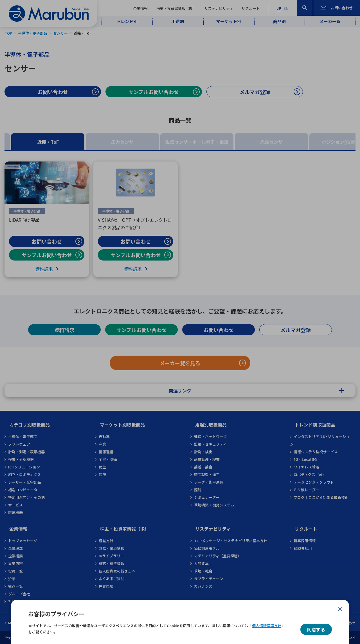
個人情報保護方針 (267, 626)
